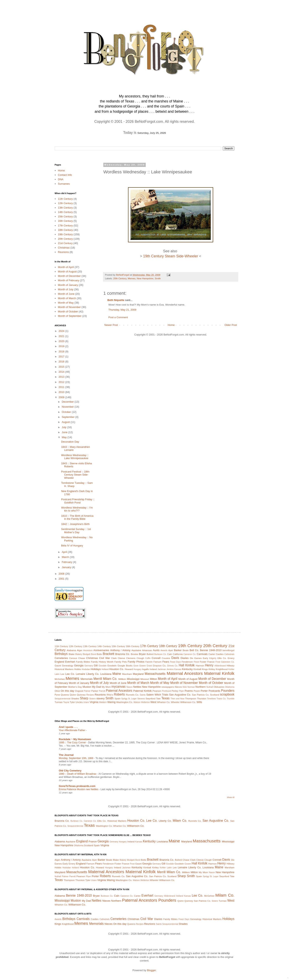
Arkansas (147, 650)
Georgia (79, 665)
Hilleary (230, 665)
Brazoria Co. (123, 654)
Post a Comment (118, 317)
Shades (75, 698)
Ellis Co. (222, 658)
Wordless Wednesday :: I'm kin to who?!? (77, 509)
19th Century (65, 234)
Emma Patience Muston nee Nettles (79, 789)
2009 (62, 397)
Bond (94, 654)
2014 (62, 372)
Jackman (162, 669)
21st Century (65, 243)
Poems (189, 691)
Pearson (157, 691)
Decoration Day (70, 442)
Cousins (166, 658)
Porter (204, 691)
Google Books (125, 665)
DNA (61, 179)
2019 (62, 346)
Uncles (79, 702)
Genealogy (68, 665)
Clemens (131, 658)
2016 (62, 362)
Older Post (231, 325)
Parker (95, 691)
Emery (231, 658)
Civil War (105, 658)
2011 (62, 387)
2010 (62, 392)
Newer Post (111, 325)
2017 (62, 357)
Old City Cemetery (70, 771)
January (67, 567)
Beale (186, 650)
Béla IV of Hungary (72, 546)
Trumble (231, 699)
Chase (82, 658)
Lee (62, 674)
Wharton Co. (164, 702)
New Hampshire (145, 278)
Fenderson (187, 662)
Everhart (70, 662)
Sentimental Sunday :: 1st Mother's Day (76, 531)
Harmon (200, 665)
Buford (150, 654)
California (178, 654)
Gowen (143, 666)
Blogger (151, 970)
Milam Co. (110, 679)
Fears (166, 662)
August (66, 422)
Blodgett (86, 654)
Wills (199, 702)
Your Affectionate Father (72, 730)
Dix (192, 658)
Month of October (68, 311)
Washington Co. (125, 702)
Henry (209, 665)
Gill (96, 665)
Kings (205, 669)
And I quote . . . (68, 727)
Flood (196, 662)
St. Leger (132, 699)
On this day (67, 691)
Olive (57, 691)
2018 (62, 351)
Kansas (178, 669)
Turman (59, 702)
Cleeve (121, 658)
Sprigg (124, 699)
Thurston (201, 698)
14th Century (65, 212)
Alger (80, 650)
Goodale (102, 666)
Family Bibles (83, 662)
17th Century (65, 226)
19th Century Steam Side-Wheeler (171, 256)
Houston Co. (117, 669)
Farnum (158, 662)
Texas (165, 698)
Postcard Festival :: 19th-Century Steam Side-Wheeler (75, 475)
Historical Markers (64, 669)
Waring (111, 702)
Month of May (66, 303)
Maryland (138, 674)
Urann (86, 702)
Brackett (108, 654)
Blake (72, 654)
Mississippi (133, 679)
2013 (62, 377)
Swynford (150, 698)
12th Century (65, 203)
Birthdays (61, 654)
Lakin (57, 674)
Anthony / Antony (120, 650)
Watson (137, 702)
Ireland (153, 669)
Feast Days (175, 662)
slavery (100, 698)
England (59, 662)
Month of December (69, 276)
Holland (105, 669)
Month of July (66, 289)
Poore (197, 691)
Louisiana (106, 674)
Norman (191, 687)
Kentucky (187, 669)
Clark (114, 658)
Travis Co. (221, 699)
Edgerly (213, 658)
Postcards (214, 691)
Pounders (228, 691)
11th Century (65, 199)
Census (73, 658)
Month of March (67, 298)
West (153, 702)
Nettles (137, 687)
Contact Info (65, 175)
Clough (140, 658)
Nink (185, 687)
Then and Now (178, 699)
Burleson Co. (160, 654)
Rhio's (110, 695)
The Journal (66, 755)
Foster (203, 662)
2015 (62, 367)
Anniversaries (101, 650)
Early (206, 658)
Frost (218, 662)
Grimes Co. (172, 666)
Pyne (57, 695)
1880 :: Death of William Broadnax (78, 774)
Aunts (156, 650)
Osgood (79, 691)
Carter (212, 654)
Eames (198, 658)
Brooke (134, 654)
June (65, 432)
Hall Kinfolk (187, 665)
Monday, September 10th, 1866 (76, 758)
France (211, 662)
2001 (62, 579)
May (65, 437)
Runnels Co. (132, 695)
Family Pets (121, 662)
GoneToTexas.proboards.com (77, 786)
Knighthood (222, 669)
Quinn (73, 695)
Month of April (66, 267)
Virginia (94, 702)
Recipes (90, 695)
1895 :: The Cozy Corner (73, 743)
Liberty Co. (93, 674)
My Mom (106, 687)
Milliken (122, 679)
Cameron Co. (190, 654)
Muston (87, 687)
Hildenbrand (220, 666)
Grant (149, 666)
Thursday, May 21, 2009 (122, 310)
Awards (164, 650)
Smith (158, 278)
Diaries (184, 658)
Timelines (211, 699)
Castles (220, 654)
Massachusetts (155, 674)
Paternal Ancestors (119, 691)
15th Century (65, 216)
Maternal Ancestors (185, 673)
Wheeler (175, 702)
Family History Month (102, 662)
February (67, 562)
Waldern (103, 702)
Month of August (67, 272)
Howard (129, 669)
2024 (62, 331)
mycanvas (119, 687)
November (68, 407)
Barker (178, 650)
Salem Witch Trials (157, 695)
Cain (170, 654)
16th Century (65, 221)
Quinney (81, 695)
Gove (136, 666)
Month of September (70, 316)
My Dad (96, 687)
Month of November (69, 307)
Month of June (66, 294)
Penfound (166, 691)
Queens (65, 695)
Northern (201, 687)
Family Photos (136, 662)
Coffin (148, 658)
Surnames (64, 184)
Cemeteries (61, 658)
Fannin (149, 662)
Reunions (63, 252)
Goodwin (112, 665)
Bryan (142, 654)
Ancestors (88, 650)
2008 (62, 574)
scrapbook (227, 694)
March (66, 557)
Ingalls (146, 669)
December (68, 402)
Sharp (84, 698)
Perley (175, 691)
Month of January (68, 285)
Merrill (98, 679)
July (65, 427)
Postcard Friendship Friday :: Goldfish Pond (78, 501)
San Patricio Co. (200, 695)
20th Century (120, 278)
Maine (117, 674)
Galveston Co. (228, 662)
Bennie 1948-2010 (211, 650)
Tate (158, 698)
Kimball (197, 669)
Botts (99, 654)
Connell (156, 658)
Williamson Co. (188, 702)
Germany (89, 666)
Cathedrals (229, 654)
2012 (62, 382)
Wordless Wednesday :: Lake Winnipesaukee (75, 457)
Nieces (178, 687)
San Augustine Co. (180, 695)
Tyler (72, 702)
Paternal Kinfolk (142, 691)
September (69, 417)
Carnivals (202, 654)
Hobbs (78, 669)
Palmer (87, 691)
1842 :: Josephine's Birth (75, 524)
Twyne (66, 702)
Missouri (145, 679)
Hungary (137, 669)
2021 (62, 336)
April (65, 552)
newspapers (168, 687)
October (67, 412)
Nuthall (210, 687)
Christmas (64, 248)
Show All (231, 797)
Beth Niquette (116, 300)
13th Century (65, 208)
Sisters (93, 699)
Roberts (119, 694)
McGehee (60, 679)
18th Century (65, 230)
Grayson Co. (159, 665)
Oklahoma (230, 687)
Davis (175, 658)
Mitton (153, 679)
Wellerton (146, 702)
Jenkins (170, 669)
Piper (181, 691)
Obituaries (219, 687)
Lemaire (81, 674)
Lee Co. (70, 674)
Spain (118, 698)
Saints (143, 695)
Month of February (68, 280)
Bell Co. (194, 650)
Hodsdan (86, 669)
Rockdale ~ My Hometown (75, 739)
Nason (129, 687)
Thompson (191, 698)
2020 (62, 341)
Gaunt (58, 665)
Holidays (96, 669)
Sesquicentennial (63, 699)
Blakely (79, 654)
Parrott (102, 691)
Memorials (86, 679)
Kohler (231, 669)
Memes (132, 278)
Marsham (127, 674)
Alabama (71, 650)
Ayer (171, 650)
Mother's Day (75, 687)
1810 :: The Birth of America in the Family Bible (77, 517)
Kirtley (212, 669)
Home (171, 325)
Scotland (214, 695)
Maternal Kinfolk (219, 673)
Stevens (141, 699)
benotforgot (228, 650)
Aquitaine (136, 650)
